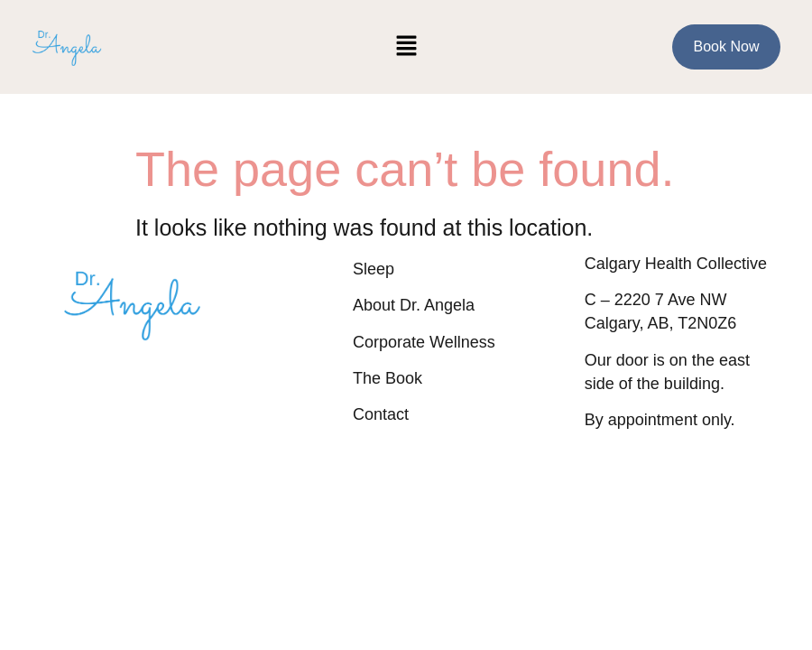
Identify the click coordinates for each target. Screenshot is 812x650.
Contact (381, 414)
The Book (388, 378)
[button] (406, 47)
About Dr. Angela (414, 305)
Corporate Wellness (424, 342)
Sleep (374, 269)
